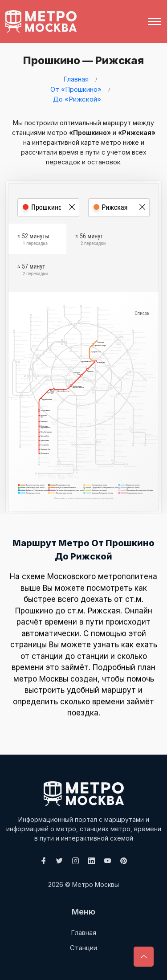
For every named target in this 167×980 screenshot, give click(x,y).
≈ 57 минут (33, 271)
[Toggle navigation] (155, 21)
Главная (76, 79)
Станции (83, 948)
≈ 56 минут (90, 241)
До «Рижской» (77, 99)
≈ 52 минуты (33, 241)
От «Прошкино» (76, 89)
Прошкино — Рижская (82, 60)
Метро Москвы (96, 884)
